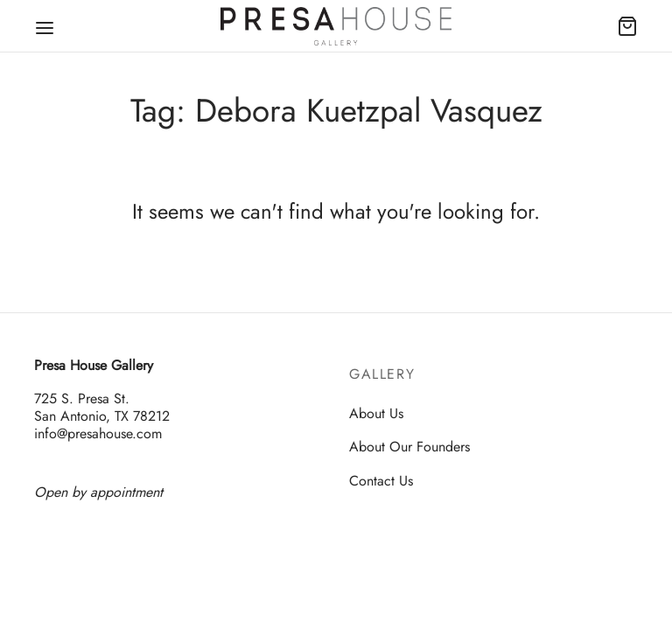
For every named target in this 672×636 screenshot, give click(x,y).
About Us (376, 413)
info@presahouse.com (98, 434)
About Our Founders (409, 447)
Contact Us (381, 481)
